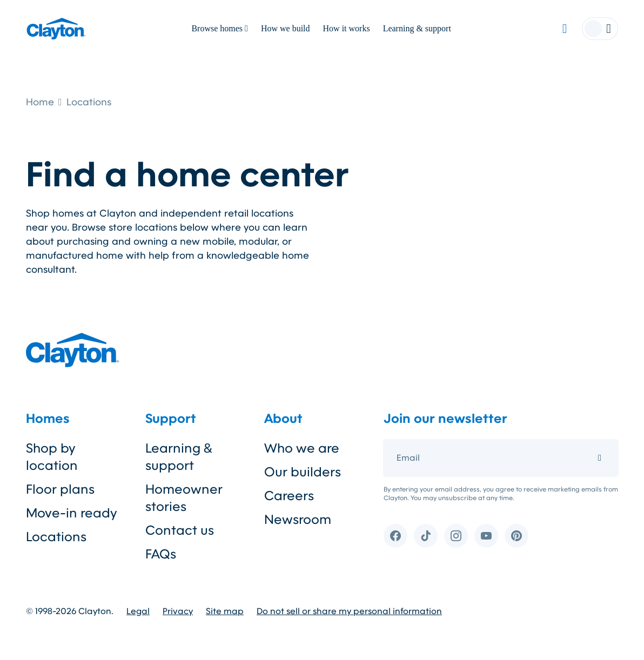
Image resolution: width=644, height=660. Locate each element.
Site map (225, 611)
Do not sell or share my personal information (349, 611)
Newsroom (298, 520)
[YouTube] (486, 536)
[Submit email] (600, 458)
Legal (138, 611)
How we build (286, 28)
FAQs (161, 554)
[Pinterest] (516, 536)
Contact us (180, 530)
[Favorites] (565, 29)
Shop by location (52, 457)
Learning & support (417, 28)
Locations (89, 102)
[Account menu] (600, 29)
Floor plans (60, 489)
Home (40, 102)
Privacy (178, 611)
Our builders (303, 472)
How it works (347, 28)
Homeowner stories (184, 498)
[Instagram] (456, 536)
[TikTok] (426, 536)
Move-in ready (72, 513)
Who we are (302, 448)
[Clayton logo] (56, 29)
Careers (289, 496)
